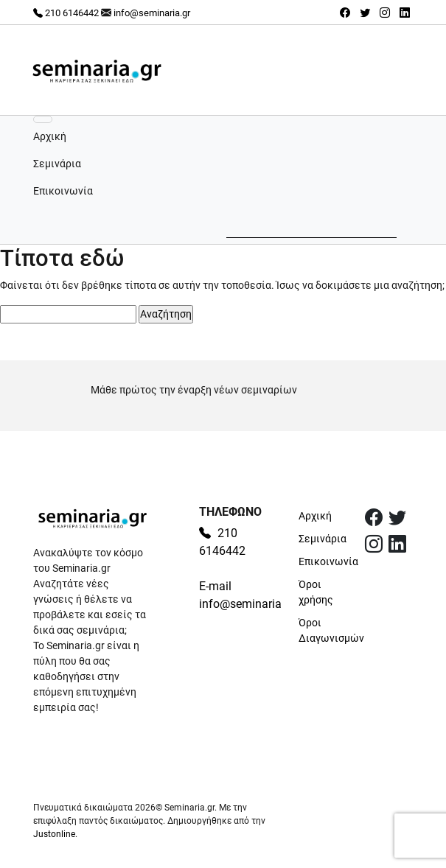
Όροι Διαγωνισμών (323, 630)
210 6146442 (66, 13)
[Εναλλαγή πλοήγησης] (43, 119)
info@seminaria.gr (152, 13)
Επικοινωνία (63, 191)
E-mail (215, 586)
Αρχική (50, 136)
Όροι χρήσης (316, 592)
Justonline (54, 834)
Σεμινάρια (57, 164)
